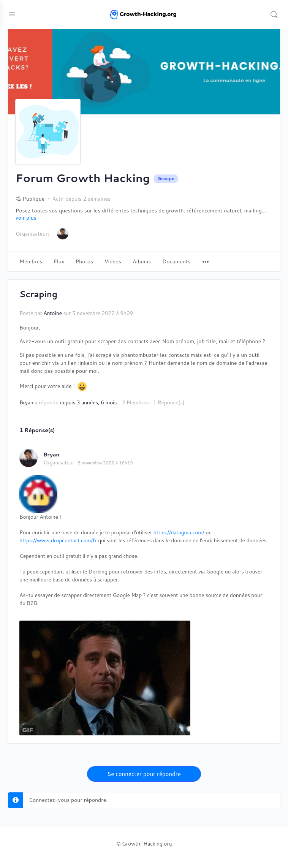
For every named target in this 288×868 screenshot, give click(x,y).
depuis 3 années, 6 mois (88, 402)
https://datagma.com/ (179, 532)
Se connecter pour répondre (144, 774)
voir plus (26, 218)
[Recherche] (274, 14)
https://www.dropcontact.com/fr (58, 540)
